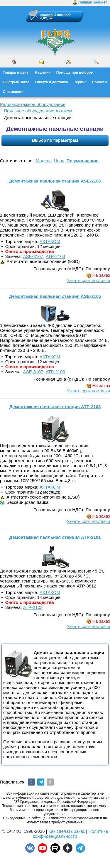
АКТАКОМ (50, 241)
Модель (44, 161)
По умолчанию (83, 161)
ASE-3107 (33, 256)
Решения (43, 72)
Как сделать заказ (67, 831)
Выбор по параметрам (55, 140)
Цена (59, 161)
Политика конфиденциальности (70, 834)
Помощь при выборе (75, 72)
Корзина (47, 15)
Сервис (80, 82)
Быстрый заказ (16, 82)
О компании (13, 92)
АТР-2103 (55, 256)
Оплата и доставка (52, 82)
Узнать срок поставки (88, 280)
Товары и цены (16, 72)
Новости (99, 82)
